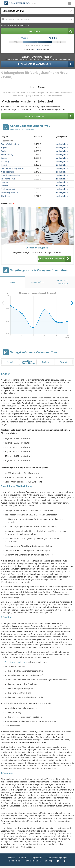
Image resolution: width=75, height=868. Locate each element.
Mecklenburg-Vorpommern (13, 168)
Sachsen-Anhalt (8, 189)
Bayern (4, 148)
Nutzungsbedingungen (57, 858)
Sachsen (5, 186)
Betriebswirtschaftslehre (16, 662)
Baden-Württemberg (10, 144)
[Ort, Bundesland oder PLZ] (37, 20)
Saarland (5, 182)
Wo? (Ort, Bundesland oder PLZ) (15, 26)
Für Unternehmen (33, 861)
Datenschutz (15, 861)
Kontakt (11, 858)
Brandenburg (7, 154)
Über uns (23, 858)
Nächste (42, 87)
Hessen (4, 165)
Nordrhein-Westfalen (10, 175)
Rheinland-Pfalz (8, 179)
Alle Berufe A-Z (7, 203)
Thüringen (6, 196)
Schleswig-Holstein (9, 193)
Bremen (5, 158)
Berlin (4, 151)
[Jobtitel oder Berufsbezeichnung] (37, 11)
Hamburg (5, 161)
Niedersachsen (8, 172)
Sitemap (49, 861)
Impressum (37, 858)
